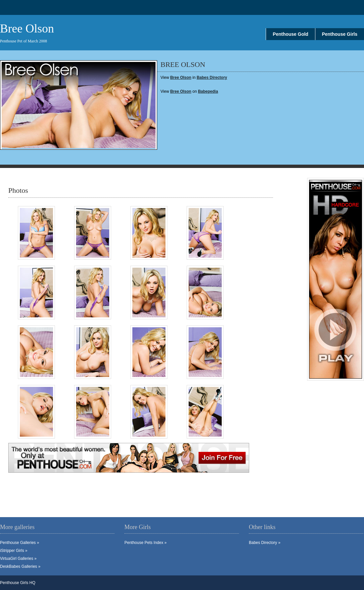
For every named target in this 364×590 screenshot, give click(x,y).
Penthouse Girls (340, 34)
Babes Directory (212, 78)
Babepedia (208, 91)
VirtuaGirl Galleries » (18, 559)
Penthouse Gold (290, 34)
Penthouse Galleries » (20, 543)
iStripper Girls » (14, 551)
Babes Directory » (265, 543)
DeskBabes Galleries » (20, 566)
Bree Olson (181, 91)
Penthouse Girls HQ (18, 583)
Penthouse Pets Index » (145, 543)
